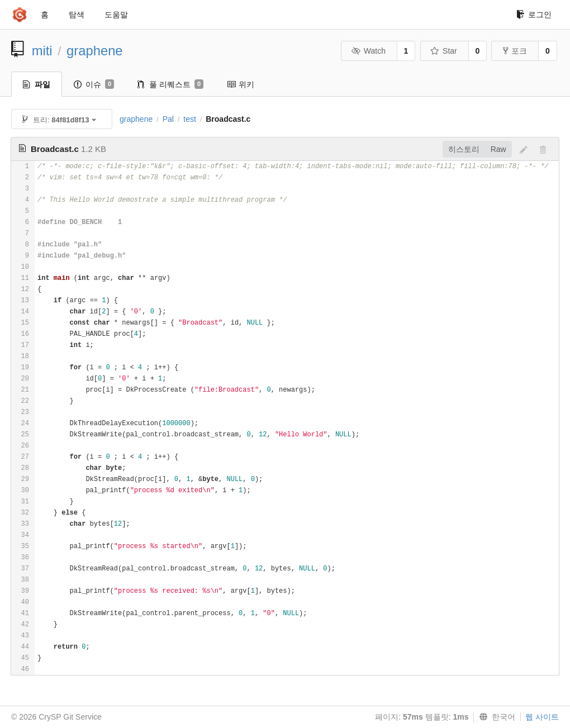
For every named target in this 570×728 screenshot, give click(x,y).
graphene (95, 51)
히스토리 (464, 149)
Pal (168, 119)
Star (444, 51)
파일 (37, 84)
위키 (241, 84)
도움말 (116, 15)
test (190, 119)
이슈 (94, 84)
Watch (368, 51)
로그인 (534, 15)
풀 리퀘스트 (170, 84)
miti (42, 51)
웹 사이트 (542, 717)
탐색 (77, 15)
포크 (515, 51)
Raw (498, 149)
